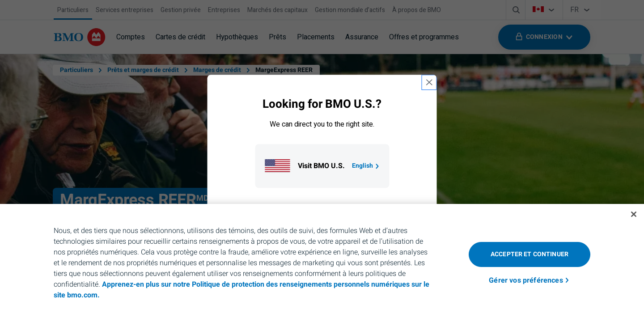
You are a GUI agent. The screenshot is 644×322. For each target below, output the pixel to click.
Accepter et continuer (530, 254)
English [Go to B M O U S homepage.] (366, 166)
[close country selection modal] (429, 82)
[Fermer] (634, 214)
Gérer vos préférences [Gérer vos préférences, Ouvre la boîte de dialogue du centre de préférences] (526, 280)
